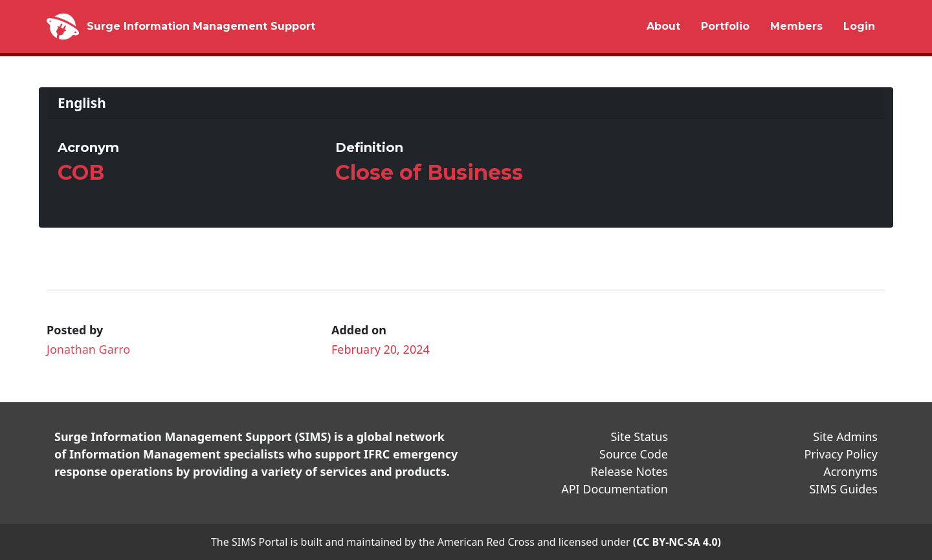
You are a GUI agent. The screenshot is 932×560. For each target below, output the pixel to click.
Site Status (639, 436)
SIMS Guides (843, 489)
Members (796, 26)
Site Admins (845, 436)
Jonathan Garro (88, 349)
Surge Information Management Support (201, 26)
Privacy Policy (841, 454)
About (663, 26)
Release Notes (629, 471)
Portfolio (725, 26)
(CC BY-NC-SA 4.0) (677, 542)
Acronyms (850, 471)
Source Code (634, 454)
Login (859, 26)
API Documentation (615, 489)
